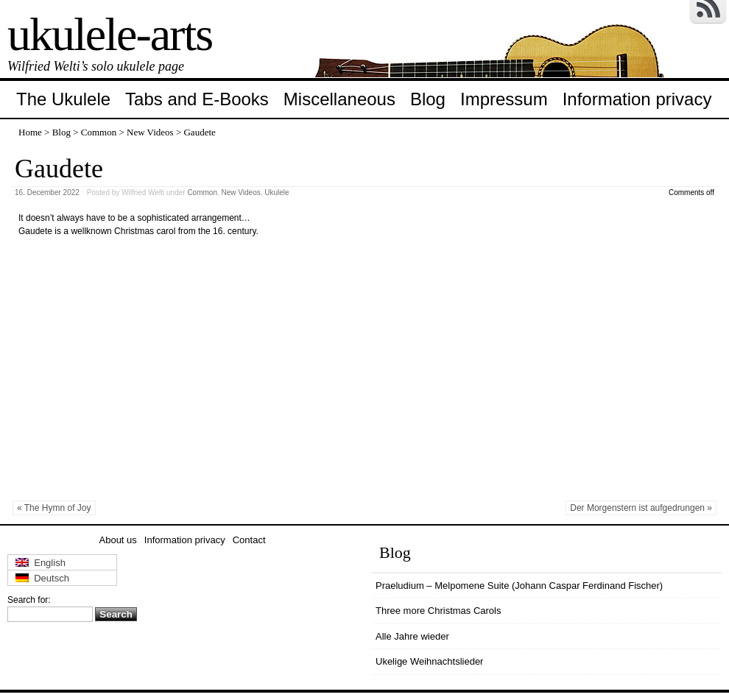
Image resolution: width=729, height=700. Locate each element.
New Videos (150, 132)
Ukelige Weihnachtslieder (429, 661)
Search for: (29, 600)
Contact (249, 540)
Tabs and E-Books (197, 99)
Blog (428, 99)
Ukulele (277, 192)
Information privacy (637, 99)
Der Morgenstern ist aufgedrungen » (641, 508)
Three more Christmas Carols (439, 611)
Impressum (504, 99)
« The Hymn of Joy (54, 508)
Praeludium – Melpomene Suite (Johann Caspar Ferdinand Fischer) (519, 586)
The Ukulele (63, 99)
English (40, 563)
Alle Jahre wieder (412, 636)
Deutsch (42, 578)
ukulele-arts (110, 34)
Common (99, 132)
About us (118, 540)
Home (30, 132)
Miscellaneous (339, 99)
